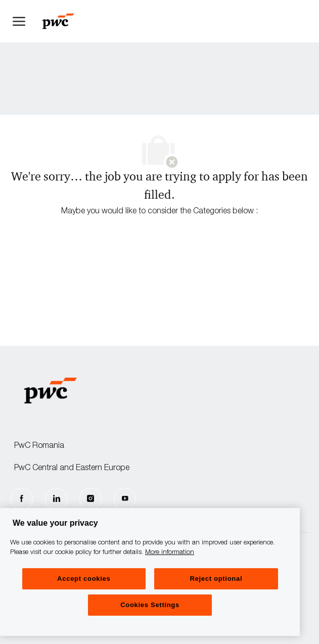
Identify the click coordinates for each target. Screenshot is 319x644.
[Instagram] (90, 499)
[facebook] (22, 499)
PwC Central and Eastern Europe (72, 469)
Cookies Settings (150, 605)
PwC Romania (39, 446)
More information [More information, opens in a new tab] (170, 553)
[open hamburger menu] (19, 21)
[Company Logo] (63, 21)
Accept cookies (84, 579)
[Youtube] (125, 499)
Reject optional (216, 579)
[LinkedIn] (56, 499)
